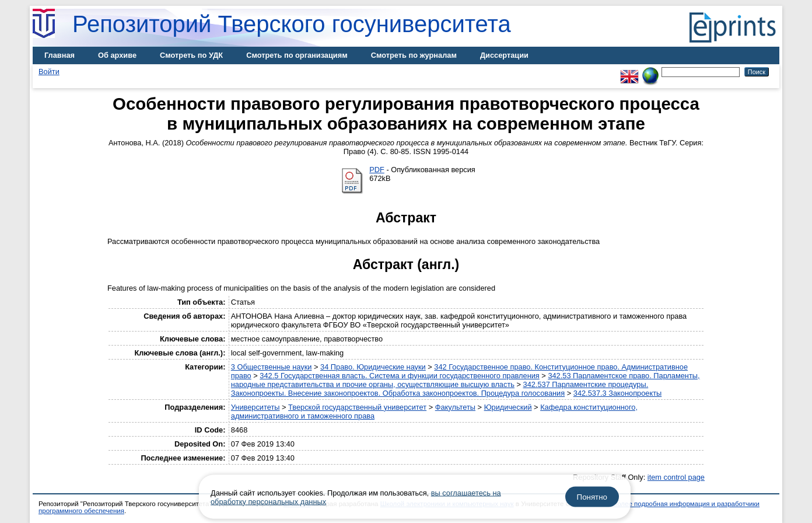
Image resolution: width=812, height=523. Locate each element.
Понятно (592, 497)
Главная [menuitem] (60, 55)
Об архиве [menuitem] (117, 55)
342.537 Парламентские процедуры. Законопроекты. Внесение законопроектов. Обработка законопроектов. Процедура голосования (440, 389)
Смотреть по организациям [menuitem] (297, 55)
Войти (49, 72)
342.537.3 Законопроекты (617, 393)
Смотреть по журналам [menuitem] (414, 55)
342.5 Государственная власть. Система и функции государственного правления (399, 376)
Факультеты (455, 407)
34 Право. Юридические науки (373, 367)
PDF (377, 170)
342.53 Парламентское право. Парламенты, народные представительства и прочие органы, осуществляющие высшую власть (466, 380)
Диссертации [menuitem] (504, 55)
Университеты (256, 407)
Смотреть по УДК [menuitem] (191, 55)
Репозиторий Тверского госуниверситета (292, 24)
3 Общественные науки (272, 367)
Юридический (508, 407)
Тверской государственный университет (357, 407)
